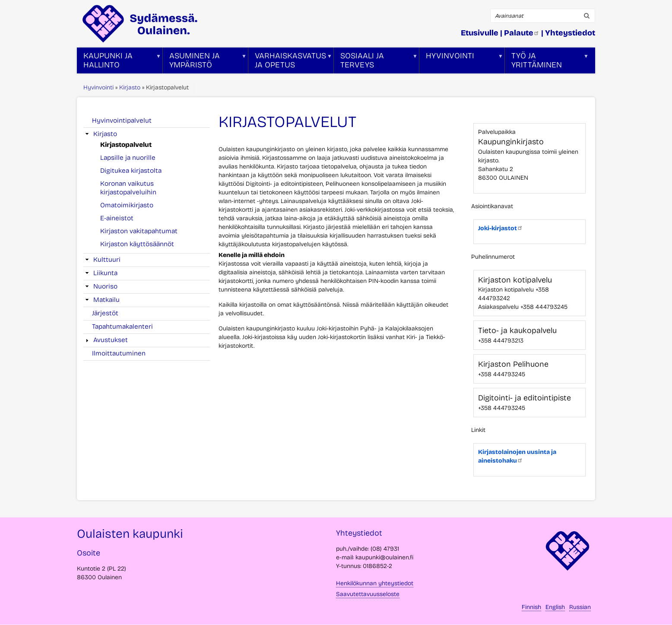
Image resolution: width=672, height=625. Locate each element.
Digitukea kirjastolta (131, 171)
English (555, 607)
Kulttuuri (107, 260)
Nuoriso (105, 286)
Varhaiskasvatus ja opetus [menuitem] (290, 62)
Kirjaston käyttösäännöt (137, 244)
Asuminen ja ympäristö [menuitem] (205, 62)
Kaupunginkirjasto (511, 142)
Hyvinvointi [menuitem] (461, 62)
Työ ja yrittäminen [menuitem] (547, 62)
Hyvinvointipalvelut (122, 121)
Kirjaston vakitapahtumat (139, 231)
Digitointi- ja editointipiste (525, 398)
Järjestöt (105, 313)
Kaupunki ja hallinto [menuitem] (119, 62)
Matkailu (106, 300)
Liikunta (105, 273)
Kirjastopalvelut (126, 145)
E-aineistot (117, 218)
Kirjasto (130, 87)
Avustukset (111, 340)
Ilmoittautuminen (119, 353)
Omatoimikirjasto (127, 205)
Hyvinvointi (98, 87)
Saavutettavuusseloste (368, 594)
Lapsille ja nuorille (128, 158)
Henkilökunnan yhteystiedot (375, 583)
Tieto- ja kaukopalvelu (517, 330)
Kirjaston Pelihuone (513, 364)
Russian (580, 607)
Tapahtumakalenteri (122, 327)
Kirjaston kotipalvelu (515, 280)
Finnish (531, 607)
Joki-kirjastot (501, 228)
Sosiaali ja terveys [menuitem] (376, 62)
